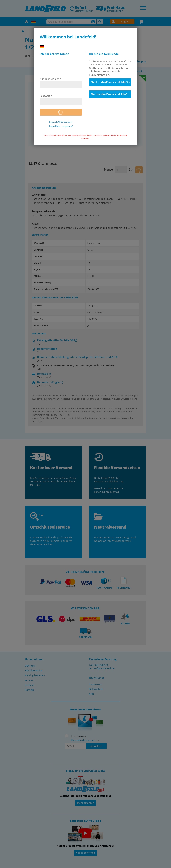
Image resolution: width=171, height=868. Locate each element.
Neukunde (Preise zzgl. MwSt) (110, 82)
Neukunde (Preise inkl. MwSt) (110, 94)
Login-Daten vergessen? (61, 126)
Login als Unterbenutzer (61, 122)
